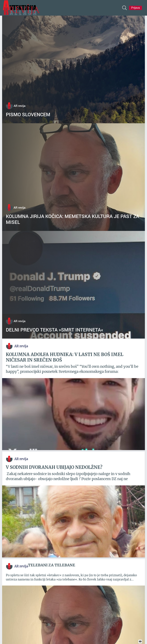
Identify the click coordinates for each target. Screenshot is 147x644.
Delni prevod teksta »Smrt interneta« (55, 330)
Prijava (135, 8)
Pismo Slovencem (28, 114)
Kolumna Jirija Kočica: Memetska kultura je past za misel (73, 219)
